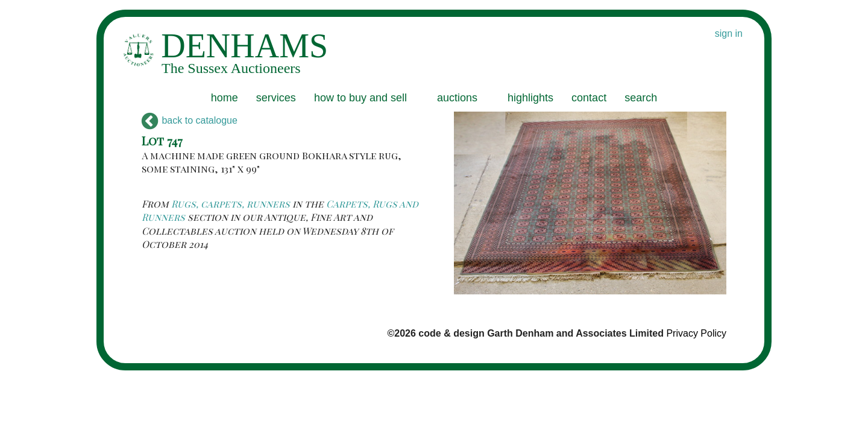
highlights (530, 98)
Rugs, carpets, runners (231, 204)
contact (589, 98)
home (225, 98)
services (276, 98)
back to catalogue (190, 120)
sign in (729, 33)
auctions (457, 98)
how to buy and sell (360, 98)
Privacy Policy (696, 333)
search (641, 98)
